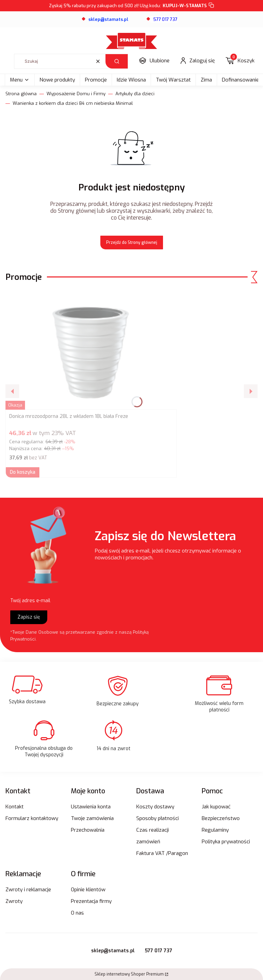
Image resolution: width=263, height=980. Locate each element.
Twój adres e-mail (30, 601)
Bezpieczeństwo (221, 818)
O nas (77, 913)
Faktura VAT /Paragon (162, 853)
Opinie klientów (88, 890)
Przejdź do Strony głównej (132, 243)
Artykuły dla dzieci (135, 94)
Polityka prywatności (226, 842)
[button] (117, 61)
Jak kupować (216, 807)
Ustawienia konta (91, 807)
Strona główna (21, 94)
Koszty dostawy (155, 807)
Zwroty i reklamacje (28, 890)
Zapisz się (29, 617)
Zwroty (14, 901)
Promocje (96, 80)
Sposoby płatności (158, 818)
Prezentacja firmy (91, 901)
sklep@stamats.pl (113, 951)
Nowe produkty (57, 80)
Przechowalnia (88, 830)
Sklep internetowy (129, 974)
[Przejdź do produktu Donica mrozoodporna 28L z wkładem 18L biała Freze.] (91, 350)
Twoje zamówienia (92, 818)
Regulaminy (215, 830)
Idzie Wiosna (131, 80)
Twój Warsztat (173, 80)
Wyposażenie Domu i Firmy (76, 94)
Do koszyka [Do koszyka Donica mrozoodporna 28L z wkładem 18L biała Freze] (23, 472)
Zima (206, 80)
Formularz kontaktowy (32, 818)
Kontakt (15, 807)
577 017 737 (159, 951)
